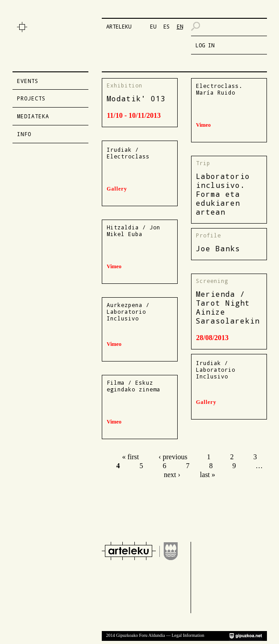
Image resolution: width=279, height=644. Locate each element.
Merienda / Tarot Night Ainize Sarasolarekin (228, 307)
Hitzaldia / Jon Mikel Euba (133, 231)
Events (28, 81)
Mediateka (33, 116)
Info (24, 134)
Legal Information (188, 635)
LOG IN (205, 45)
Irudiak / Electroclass (128, 153)
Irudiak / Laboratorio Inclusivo (216, 370)
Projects (31, 98)
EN (180, 26)
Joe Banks (218, 248)
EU (153, 26)
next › (172, 475)
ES (167, 26)
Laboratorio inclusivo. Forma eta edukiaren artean (223, 194)
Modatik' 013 (136, 98)
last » (208, 475)
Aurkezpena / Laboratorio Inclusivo (128, 312)
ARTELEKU (119, 26)
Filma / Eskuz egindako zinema (133, 386)
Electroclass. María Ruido (219, 89)
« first (130, 457)
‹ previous (173, 457)
